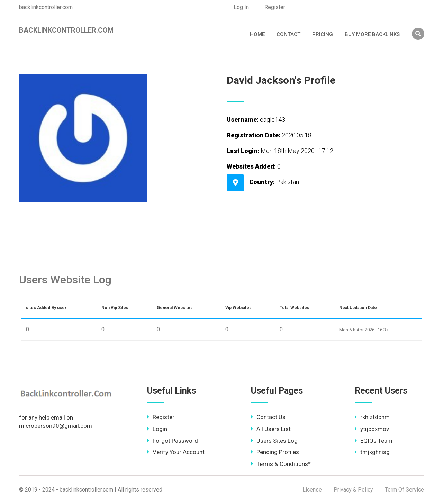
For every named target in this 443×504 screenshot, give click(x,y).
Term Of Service (404, 490)
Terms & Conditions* (281, 464)
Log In (241, 7)
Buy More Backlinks (372, 34)
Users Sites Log (274, 441)
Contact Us (268, 417)
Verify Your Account (176, 452)
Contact (288, 34)
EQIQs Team (374, 441)
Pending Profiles (275, 452)
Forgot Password (173, 441)
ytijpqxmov (372, 429)
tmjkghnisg (372, 452)
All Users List (271, 429)
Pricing (323, 34)
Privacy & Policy (353, 490)
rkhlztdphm (372, 417)
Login (157, 429)
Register (275, 7)
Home (257, 34)
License (312, 490)
